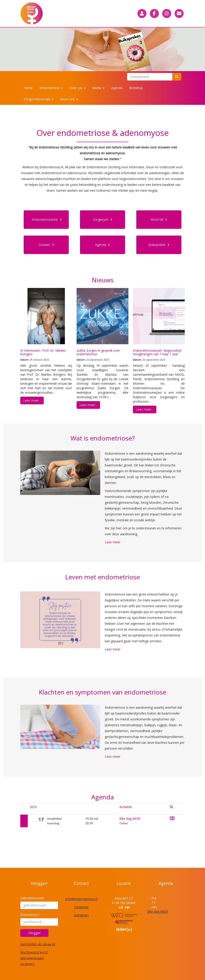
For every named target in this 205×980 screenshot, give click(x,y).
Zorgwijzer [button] (102, 219)
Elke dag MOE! (130, 819)
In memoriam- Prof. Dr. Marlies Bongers (43, 352)
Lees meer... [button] (32, 400)
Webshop (136, 88)
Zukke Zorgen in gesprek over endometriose (98, 352)
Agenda (117, 88)
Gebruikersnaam (32, 898)
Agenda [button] (102, 245)
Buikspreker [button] (159, 245)
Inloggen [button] (34, 933)
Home (28, 88)
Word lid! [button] (159, 219)
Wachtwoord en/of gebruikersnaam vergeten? (34, 958)
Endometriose (51, 88)
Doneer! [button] (46, 245)
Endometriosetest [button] (47, 219)
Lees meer (113, 542)
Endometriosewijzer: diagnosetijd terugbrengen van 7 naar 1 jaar (157, 352)
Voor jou (78, 88)
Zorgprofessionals (39, 99)
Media (98, 88)
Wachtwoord (30, 915)
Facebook (81, 907)
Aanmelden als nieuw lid (38, 944)
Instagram (81, 915)
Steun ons (69, 99)
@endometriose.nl (81, 899)
